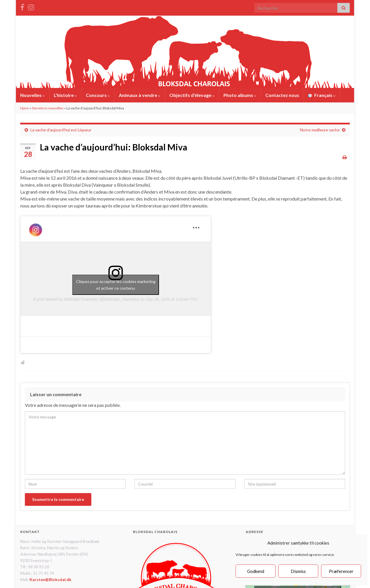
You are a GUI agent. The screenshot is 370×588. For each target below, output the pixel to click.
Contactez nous (282, 95)
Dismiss (298, 571)
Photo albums (240, 95)
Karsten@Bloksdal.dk (50, 579)
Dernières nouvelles (48, 108)
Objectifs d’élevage (192, 95)
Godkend (256, 571)
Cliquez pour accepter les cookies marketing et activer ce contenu (116, 285)
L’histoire (65, 95)
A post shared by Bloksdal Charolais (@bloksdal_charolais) (86, 299)
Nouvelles (33, 95)
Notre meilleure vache (320, 130)
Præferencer (341, 571)
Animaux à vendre (140, 95)
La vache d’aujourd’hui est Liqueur (61, 130)
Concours (98, 95)
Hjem (25, 108)
